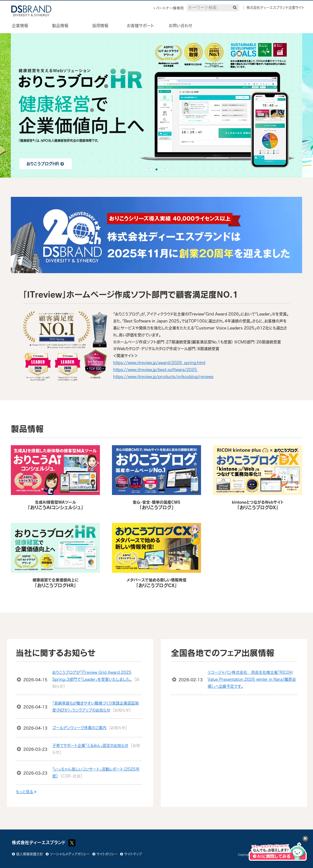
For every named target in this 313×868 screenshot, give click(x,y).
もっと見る (26, 792)
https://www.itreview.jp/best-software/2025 (156, 370)
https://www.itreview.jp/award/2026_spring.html (159, 363)
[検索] (235, 7)
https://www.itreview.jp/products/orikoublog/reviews (163, 377)
